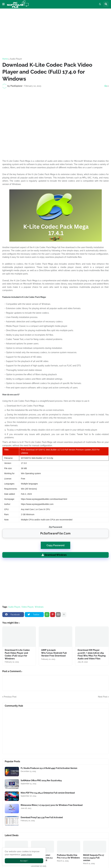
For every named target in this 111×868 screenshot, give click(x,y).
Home (5, 59)
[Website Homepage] (18, 4)
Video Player (27, 607)
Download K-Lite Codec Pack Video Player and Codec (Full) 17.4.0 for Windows (17, 654)
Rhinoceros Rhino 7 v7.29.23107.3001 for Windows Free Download (52, 805)
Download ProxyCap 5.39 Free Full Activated (42, 817)
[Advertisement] (55, 33)
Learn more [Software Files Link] (26, 855)
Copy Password (55, 544)
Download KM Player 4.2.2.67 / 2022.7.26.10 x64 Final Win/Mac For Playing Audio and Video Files (92, 654)
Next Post (103, 697)
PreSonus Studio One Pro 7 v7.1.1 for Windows (68, 856)
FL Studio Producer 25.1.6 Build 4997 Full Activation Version (49, 768)
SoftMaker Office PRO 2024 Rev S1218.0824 (41, 780)
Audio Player (16, 59)
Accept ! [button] (24, 861)
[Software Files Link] (12, 772)
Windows (39, 607)
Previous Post (10, 697)
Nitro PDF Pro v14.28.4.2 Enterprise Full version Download (48, 793)
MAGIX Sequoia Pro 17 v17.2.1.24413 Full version (94, 858)
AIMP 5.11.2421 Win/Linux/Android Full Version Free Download (54, 653)
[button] (3, 4)
